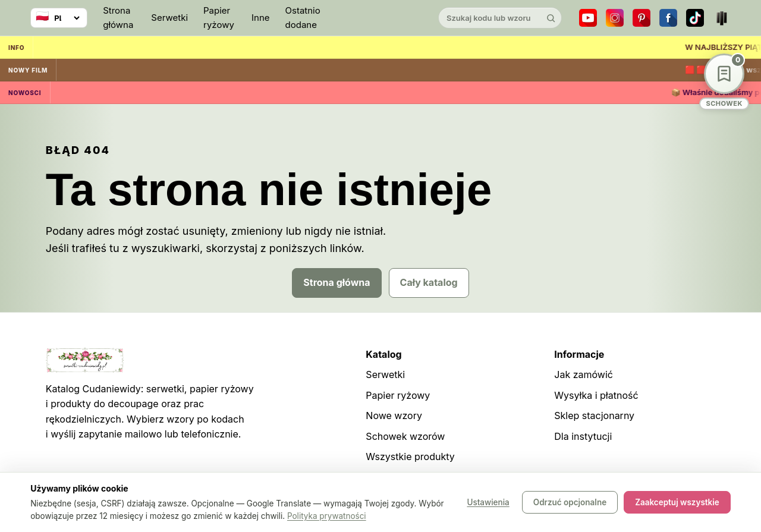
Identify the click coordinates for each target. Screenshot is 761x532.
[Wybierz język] (59, 18)
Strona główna (118, 18)
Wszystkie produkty (410, 457)
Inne (261, 18)
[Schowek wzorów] (724, 82)
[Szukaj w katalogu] (490, 18)
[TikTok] (695, 18)
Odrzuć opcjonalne (570, 502)
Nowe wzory (394, 415)
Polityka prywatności (327, 516)
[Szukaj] (551, 18)
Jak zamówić (584, 374)
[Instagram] (615, 18)
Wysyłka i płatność (596, 395)
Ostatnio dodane (303, 18)
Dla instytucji (583, 436)
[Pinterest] (641, 18)
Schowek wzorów (405, 436)
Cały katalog (429, 282)
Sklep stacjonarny (594, 415)
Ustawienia (488, 502)
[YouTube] (588, 18)
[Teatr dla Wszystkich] (722, 18)
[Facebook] (668, 18)
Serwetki (169, 18)
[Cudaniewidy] (380, 18)
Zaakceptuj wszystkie (677, 502)
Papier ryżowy (219, 18)
